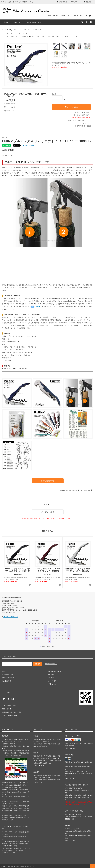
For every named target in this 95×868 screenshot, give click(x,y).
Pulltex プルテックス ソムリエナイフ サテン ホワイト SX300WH (78, 570)
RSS (4, 709)
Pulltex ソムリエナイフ (54, 36)
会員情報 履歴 (63, 2)
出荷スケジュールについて (83, 112)
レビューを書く (48, 512)
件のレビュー (29, 146)
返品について (87, 123)
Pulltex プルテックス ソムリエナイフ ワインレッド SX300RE (47, 570)
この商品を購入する (48, 481)
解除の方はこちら (51, 664)
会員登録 (89, 2)
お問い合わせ (19, 22)
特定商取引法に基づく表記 (83, 126)
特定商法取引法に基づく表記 (12, 712)
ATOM (8, 709)
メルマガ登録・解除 (34, 22)
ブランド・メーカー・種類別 (18, 36)
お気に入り (9, 111)
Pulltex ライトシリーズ (71, 36)
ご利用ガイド (7, 22)
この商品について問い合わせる (69, 490)
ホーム (4, 29)
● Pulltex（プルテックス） (37, 36)
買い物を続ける (87, 490)
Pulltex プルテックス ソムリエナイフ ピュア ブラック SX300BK (17, 570)
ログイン (76, 2)
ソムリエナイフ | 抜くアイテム (18, 33)
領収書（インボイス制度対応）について (79, 121)
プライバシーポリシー (10, 715)
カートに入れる (71, 107)
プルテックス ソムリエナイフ (32, 29)
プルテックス (15, 30)
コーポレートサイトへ (11, 617)
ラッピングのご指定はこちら (82, 115)
